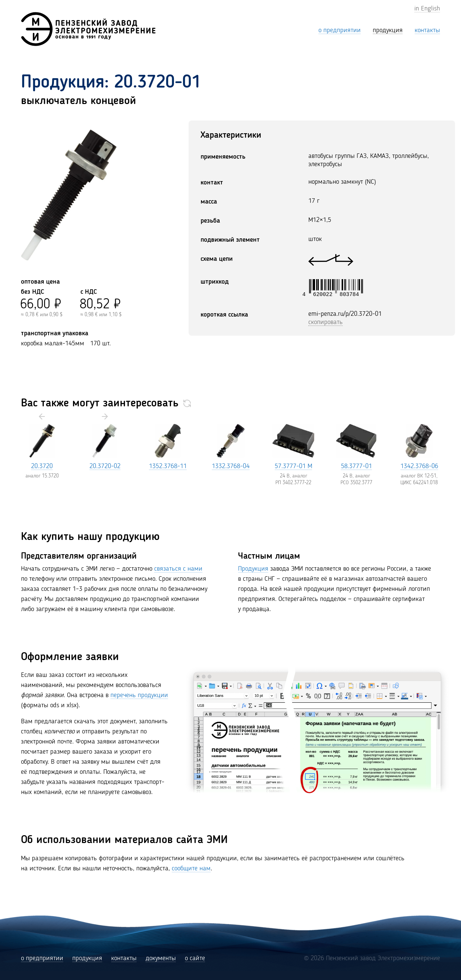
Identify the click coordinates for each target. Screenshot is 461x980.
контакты (124, 958)
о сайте (195, 958)
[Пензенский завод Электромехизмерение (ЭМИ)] (88, 29)
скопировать (326, 322)
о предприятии (42, 958)
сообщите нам (191, 868)
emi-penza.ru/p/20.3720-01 (345, 314)
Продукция (253, 569)
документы (161, 958)
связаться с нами (178, 569)
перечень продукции (139, 695)
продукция (87, 958)
